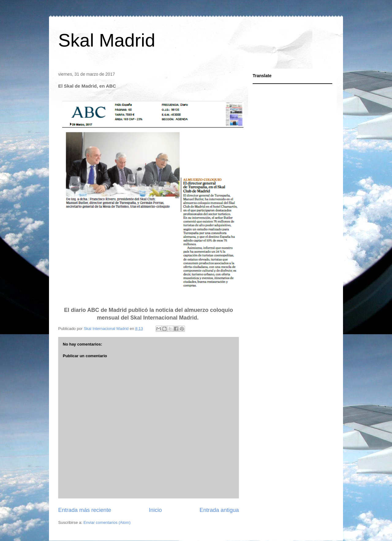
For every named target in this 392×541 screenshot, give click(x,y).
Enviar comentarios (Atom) (107, 522)
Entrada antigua (219, 510)
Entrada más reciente (85, 510)
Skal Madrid (107, 40)
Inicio (155, 510)
